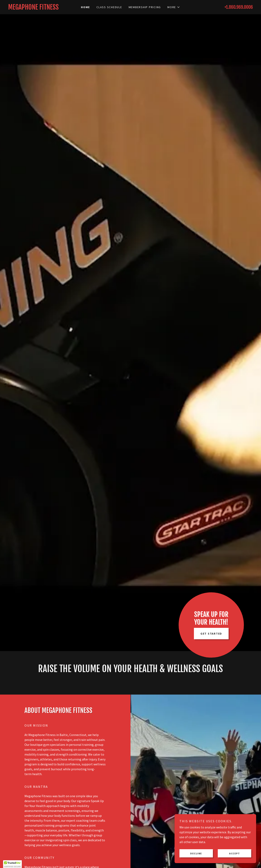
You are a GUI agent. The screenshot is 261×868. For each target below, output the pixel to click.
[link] (39, 8)
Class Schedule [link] (109, 7)
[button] (174, 7)
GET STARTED (211, 634)
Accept (234, 853)
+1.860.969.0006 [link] (239, 7)
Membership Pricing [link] (145, 7)
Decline (196, 853)
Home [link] (85, 7)
